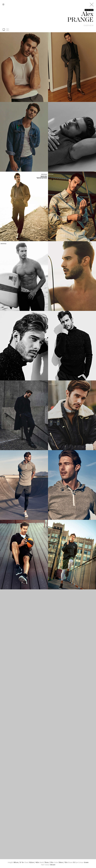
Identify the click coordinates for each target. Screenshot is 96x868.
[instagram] (3, 4)
